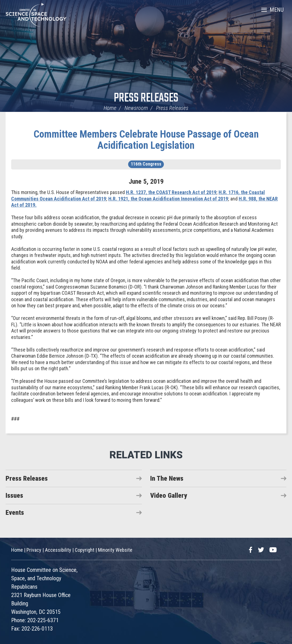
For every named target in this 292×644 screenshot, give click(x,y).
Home (110, 108)
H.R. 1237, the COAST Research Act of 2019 (171, 192)
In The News (167, 478)
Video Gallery (169, 496)
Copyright (85, 550)
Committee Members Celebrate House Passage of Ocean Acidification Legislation (146, 140)
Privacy (34, 550)
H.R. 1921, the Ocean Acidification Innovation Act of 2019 (168, 199)
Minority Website (115, 550)
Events (15, 513)
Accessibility (58, 550)
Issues (14, 496)
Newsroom (136, 108)
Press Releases (146, 98)
